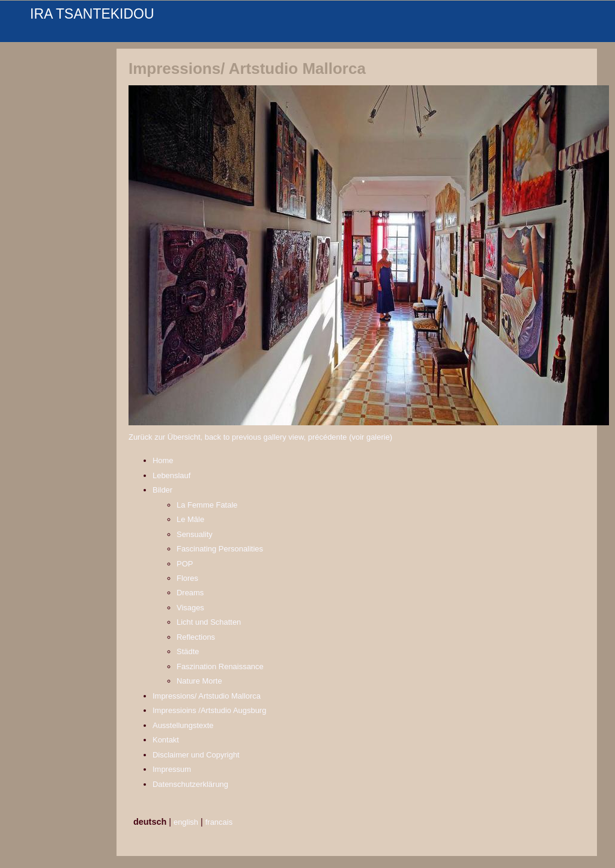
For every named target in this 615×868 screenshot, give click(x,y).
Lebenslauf (171, 475)
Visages (190, 608)
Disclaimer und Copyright (196, 755)
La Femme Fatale (207, 505)
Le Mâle (190, 519)
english (186, 822)
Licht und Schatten (209, 622)
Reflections (196, 637)
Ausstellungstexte (183, 725)
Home (163, 460)
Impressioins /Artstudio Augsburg (209, 710)
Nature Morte (199, 681)
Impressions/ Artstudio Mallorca (207, 696)
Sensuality (195, 534)
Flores (187, 578)
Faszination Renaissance (220, 666)
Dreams (190, 593)
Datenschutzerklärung (190, 784)
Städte (188, 651)
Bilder (162, 490)
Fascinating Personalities (220, 549)
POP (185, 564)
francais (219, 822)
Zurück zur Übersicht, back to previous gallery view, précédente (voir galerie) (260, 437)
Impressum (172, 769)
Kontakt (166, 740)
